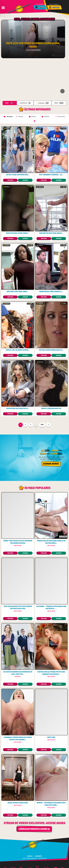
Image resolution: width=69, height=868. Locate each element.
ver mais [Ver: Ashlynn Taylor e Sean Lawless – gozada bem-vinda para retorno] (44, 202)
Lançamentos (25, 67)
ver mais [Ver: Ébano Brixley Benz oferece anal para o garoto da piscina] (44, 261)
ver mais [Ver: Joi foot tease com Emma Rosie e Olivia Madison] (10, 144)
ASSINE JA (30, 820)
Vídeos (59, 67)
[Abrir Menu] (3, 8)
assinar (25, 144)
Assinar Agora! (51, 427)
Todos (10, 67)
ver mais (10, 517)
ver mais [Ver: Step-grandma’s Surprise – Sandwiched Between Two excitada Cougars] (44, 144)
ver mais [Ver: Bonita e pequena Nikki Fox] (44, 377)
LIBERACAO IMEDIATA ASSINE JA (34, 793)
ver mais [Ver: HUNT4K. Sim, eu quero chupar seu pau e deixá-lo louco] (10, 319)
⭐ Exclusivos (43, 67)
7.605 (43, 389)
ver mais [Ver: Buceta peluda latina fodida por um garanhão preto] (10, 202)
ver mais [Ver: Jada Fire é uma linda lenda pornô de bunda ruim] (10, 261)
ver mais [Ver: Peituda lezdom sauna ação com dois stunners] (44, 319)
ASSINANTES (38, 820)
